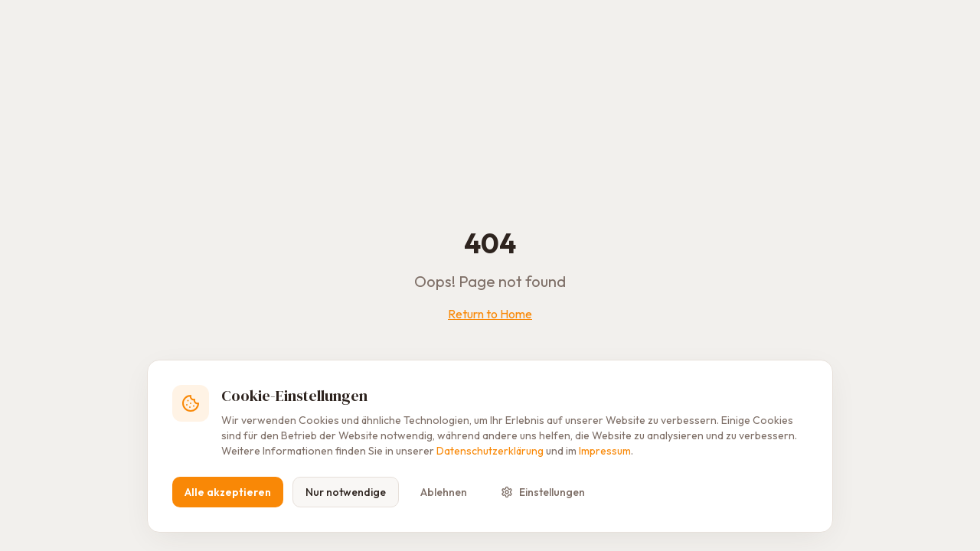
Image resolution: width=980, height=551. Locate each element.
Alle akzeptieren (228, 492)
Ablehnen (444, 492)
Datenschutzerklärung (490, 451)
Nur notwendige (346, 492)
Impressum (605, 451)
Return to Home (490, 314)
